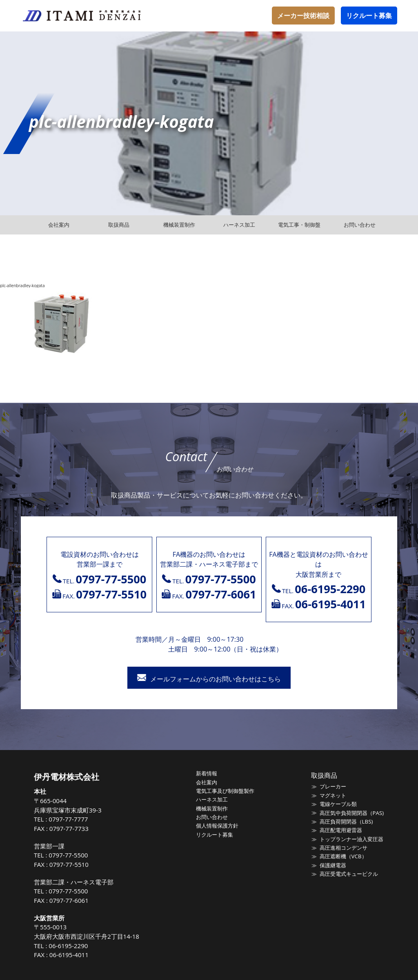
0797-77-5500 (69, 855)
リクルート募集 (369, 16)
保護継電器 (332, 864)
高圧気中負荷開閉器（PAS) (351, 813)
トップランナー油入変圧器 (351, 838)
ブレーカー (332, 786)
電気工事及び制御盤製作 (226, 790)
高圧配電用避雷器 (340, 830)
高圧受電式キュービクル (348, 873)
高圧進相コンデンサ (343, 847)
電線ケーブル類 (338, 804)
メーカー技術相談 (303, 16)
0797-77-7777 (69, 819)
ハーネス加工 (212, 799)
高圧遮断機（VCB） (343, 856)
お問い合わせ (212, 817)
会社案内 (207, 782)
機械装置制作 (212, 808)
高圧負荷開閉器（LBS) (346, 821)
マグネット (332, 795)
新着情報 (207, 773)
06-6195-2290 (69, 946)
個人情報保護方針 (218, 825)
